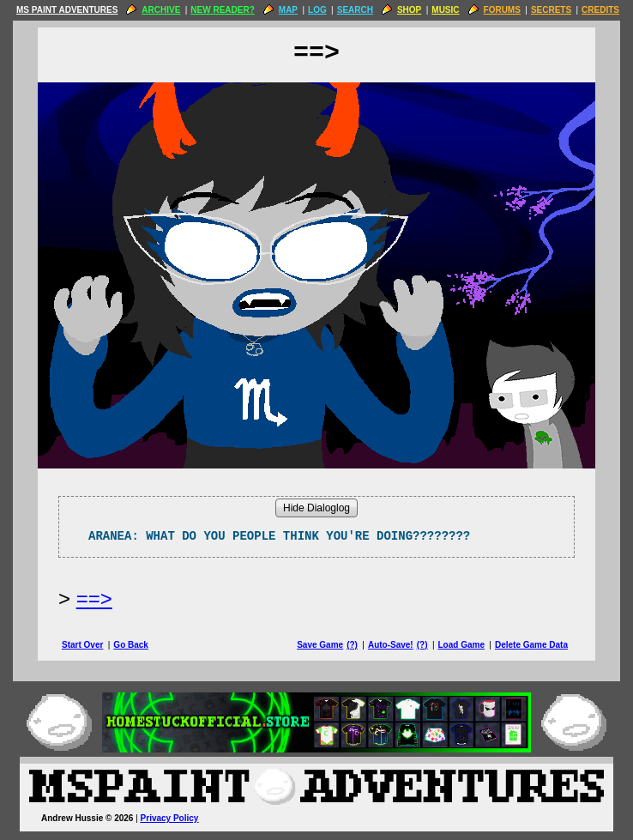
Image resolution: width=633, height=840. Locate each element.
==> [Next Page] (94, 598)
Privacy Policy (170, 818)
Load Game (461, 645)
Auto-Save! (391, 645)
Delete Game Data (531, 645)
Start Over (82, 645)
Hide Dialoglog (316, 508)
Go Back (131, 645)
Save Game (320, 645)
